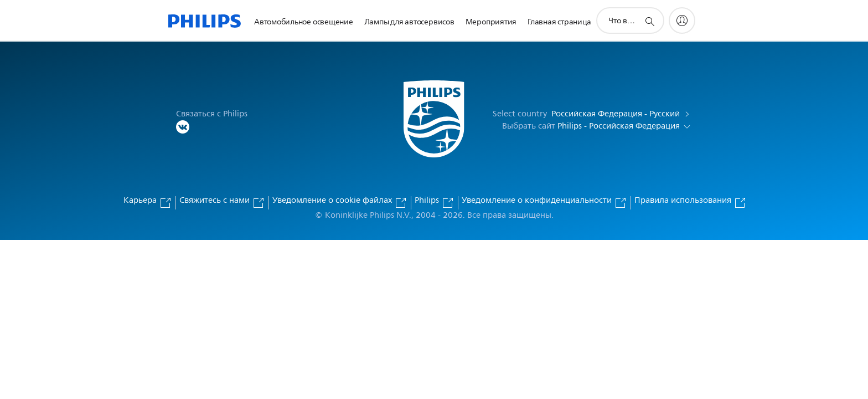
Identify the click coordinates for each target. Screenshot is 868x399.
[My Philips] (682, 21)
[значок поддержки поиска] (649, 21)
